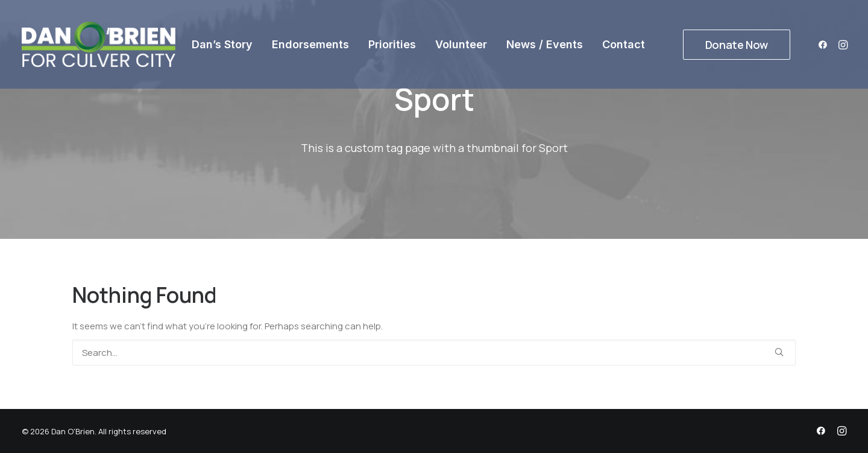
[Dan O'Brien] (99, 44)
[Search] (434, 353)
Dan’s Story (222, 44)
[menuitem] (222, 44)
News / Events (545, 44)
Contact (624, 44)
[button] (825, 44)
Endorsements (310, 44)
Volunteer (461, 44)
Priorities (392, 44)
